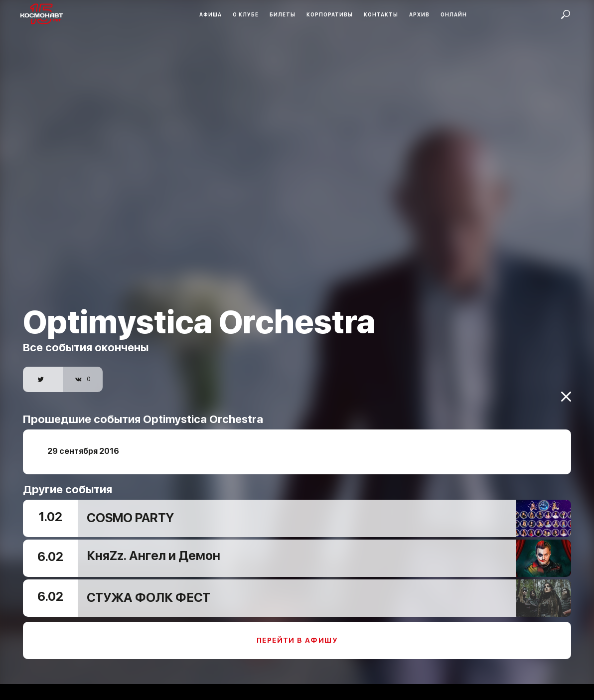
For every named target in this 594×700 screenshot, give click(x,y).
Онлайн (454, 14)
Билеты (283, 14)
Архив (419, 14)
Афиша (211, 14)
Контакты (381, 14)
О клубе (246, 14)
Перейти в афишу (297, 634)
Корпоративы (330, 14)
